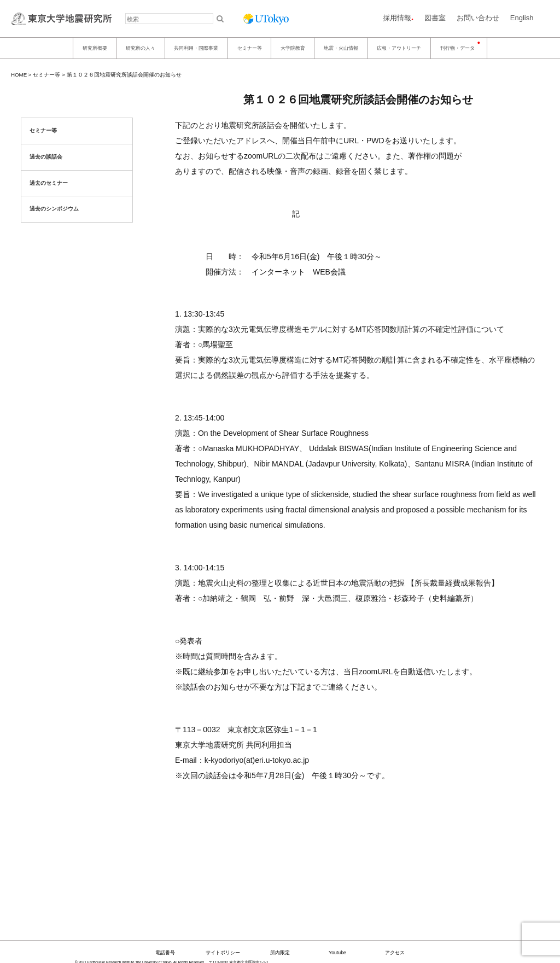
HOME (19, 75)
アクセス (395, 953)
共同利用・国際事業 (196, 48)
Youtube (337, 953)
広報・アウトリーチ (399, 48)
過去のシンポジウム (54, 209)
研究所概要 (95, 48)
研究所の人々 (141, 48)
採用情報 (397, 18)
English (522, 18)
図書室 (435, 18)
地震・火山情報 (341, 48)
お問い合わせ (478, 18)
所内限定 (280, 953)
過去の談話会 (46, 157)
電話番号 (165, 953)
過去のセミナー (49, 183)
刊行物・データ (457, 48)
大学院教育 (293, 48)
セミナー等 (250, 48)
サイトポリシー (223, 953)
